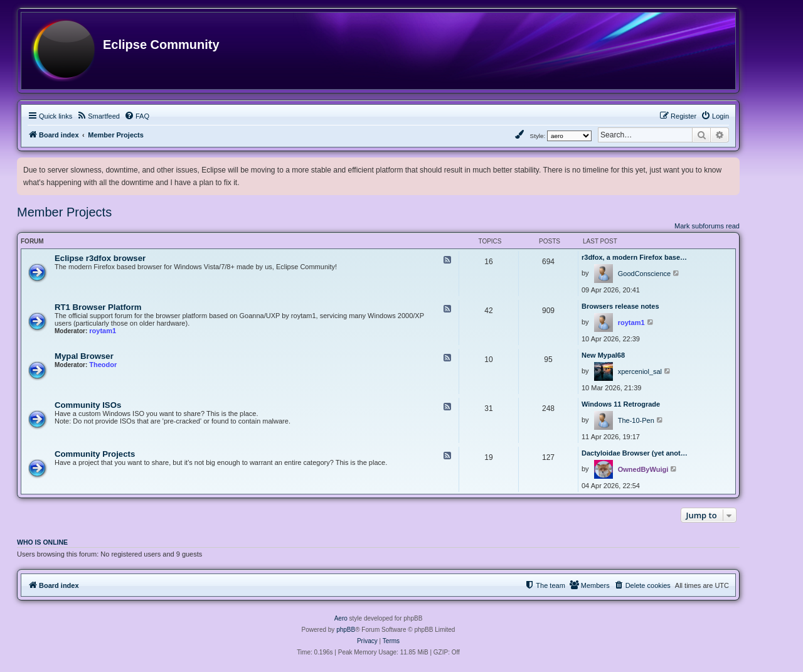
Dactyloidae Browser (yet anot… (635, 453)
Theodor (103, 365)
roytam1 (103, 331)
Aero (341, 618)
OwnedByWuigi (643, 469)
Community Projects (95, 454)
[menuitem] (98, 116)
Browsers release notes (620, 306)
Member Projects (64, 212)
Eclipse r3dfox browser (100, 258)
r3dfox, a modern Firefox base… (634, 257)
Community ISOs (88, 405)
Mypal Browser (84, 356)
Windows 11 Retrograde (621, 404)
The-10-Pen (636, 420)
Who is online (42, 542)
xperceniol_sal (640, 371)
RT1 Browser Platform (98, 307)
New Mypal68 (603, 355)
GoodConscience (644, 274)
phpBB (346, 630)
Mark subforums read (707, 226)
